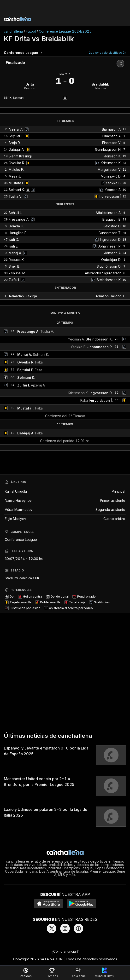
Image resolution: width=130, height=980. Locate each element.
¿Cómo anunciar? (65, 951)
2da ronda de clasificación (108, 53)
